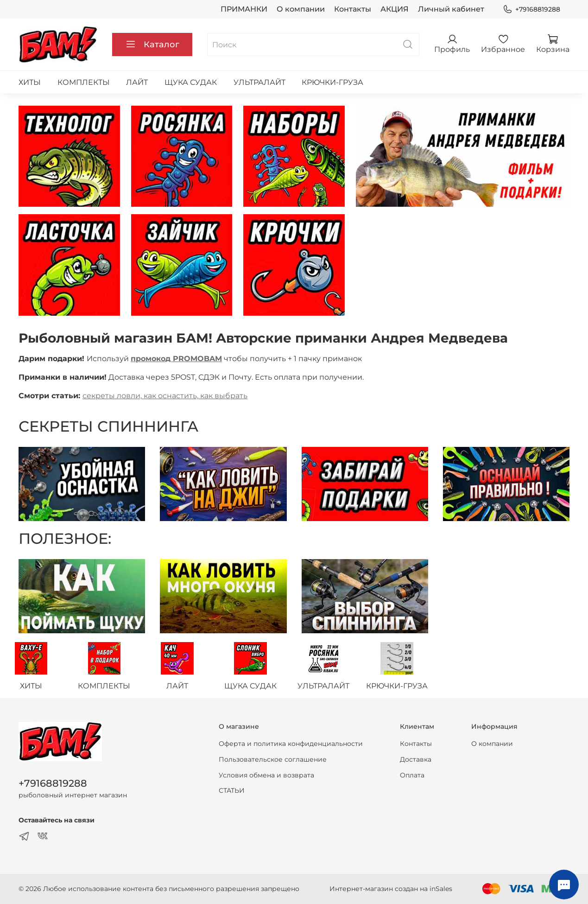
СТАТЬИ (232, 790)
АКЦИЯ (395, 9)
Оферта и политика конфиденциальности (291, 744)
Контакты (353, 9)
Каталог (152, 45)
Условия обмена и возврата (266, 775)
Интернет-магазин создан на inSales (391, 889)
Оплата (412, 775)
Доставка (416, 759)
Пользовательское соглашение (273, 759)
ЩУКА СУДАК (191, 82)
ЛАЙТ (137, 82)
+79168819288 (531, 10)
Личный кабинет (451, 9)
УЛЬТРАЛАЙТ (259, 82)
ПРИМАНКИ (244, 9)
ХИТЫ (30, 82)
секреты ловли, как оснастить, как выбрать (165, 396)
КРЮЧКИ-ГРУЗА (332, 82)
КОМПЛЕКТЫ (84, 82)
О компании (301, 9)
